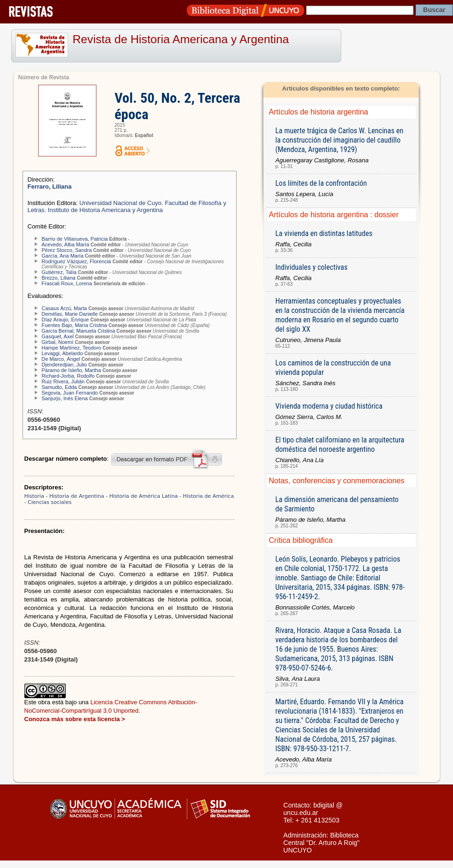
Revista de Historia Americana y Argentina (181, 39)
